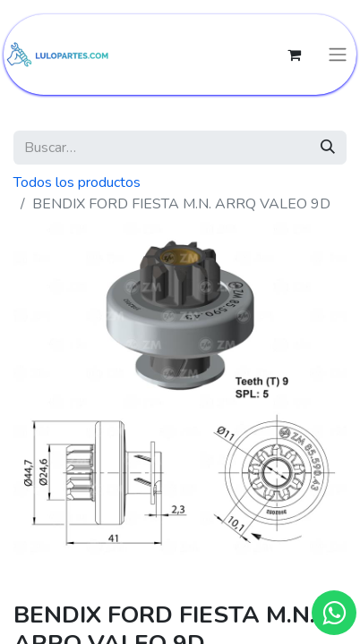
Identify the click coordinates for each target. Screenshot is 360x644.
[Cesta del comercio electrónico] (294, 55)
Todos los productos (77, 182)
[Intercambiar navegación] (338, 55)
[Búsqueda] (328, 148)
